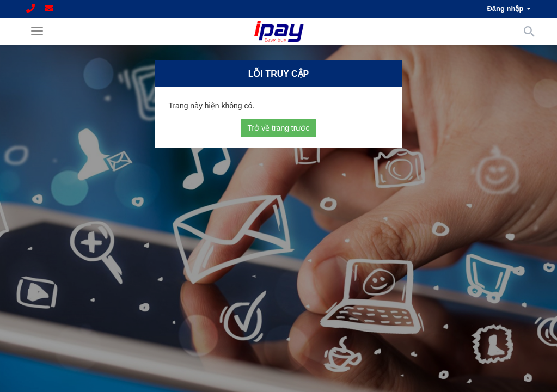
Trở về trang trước (279, 127)
